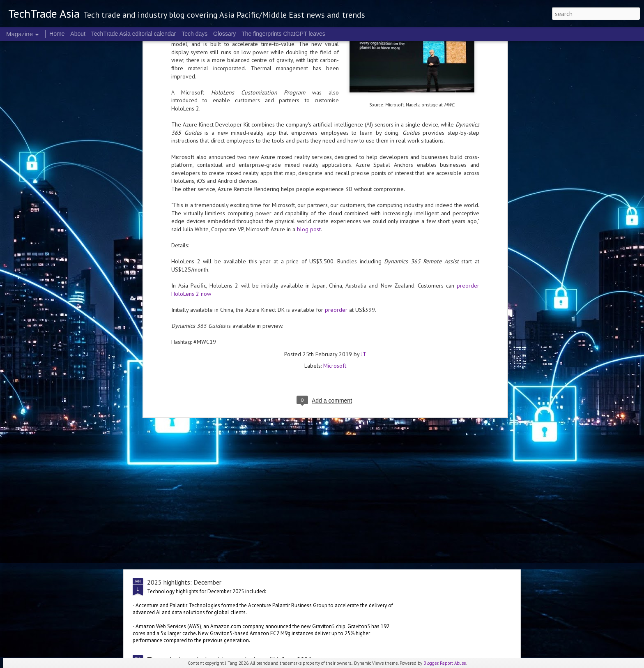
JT (364, 235)
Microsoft (335, 246)
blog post (309, 110)
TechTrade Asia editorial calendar (134, 34)
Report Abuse (453, 663)
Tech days (194, 34)
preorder (336, 191)
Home (57, 34)
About (78, 34)
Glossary (224, 34)
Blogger (431, 663)
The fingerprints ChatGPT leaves (283, 34)
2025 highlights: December (184, 582)
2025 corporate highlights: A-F (281, 488)
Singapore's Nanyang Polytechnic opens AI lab (209, 452)
